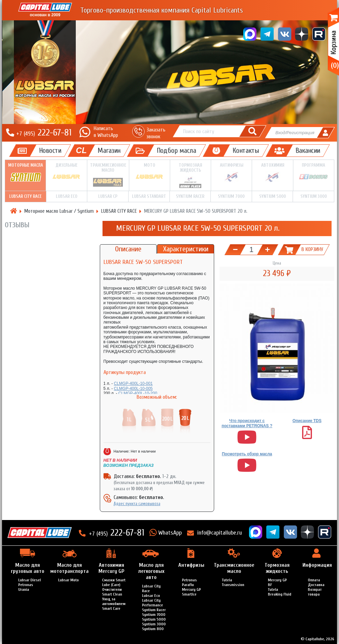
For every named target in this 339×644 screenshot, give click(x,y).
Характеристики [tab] (186, 249)
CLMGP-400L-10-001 (133, 383)
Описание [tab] (128, 249)
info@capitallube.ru (220, 533)
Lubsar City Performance (153, 603)
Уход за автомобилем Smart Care (114, 604)
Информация (317, 565)
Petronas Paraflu (189, 582)
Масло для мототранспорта (69, 568)
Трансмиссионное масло (108, 175)
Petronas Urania (26, 587)
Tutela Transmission (233, 582)
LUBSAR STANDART (149, 196)
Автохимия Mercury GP (111, 568)
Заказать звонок (156, 133)
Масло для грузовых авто (28, 568)
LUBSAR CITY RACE (25, 196)
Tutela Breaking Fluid (280, 592)
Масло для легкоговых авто (151, 571)
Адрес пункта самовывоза (137, 504)
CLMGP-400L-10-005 (133, 389)
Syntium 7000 (231, 196)
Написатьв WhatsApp (106, 132)
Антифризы (231, 173)
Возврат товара (315, 592)
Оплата (314, 580)
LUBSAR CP (108, 196)
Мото (150, 173)
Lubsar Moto (69, 580)
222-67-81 (44, 132)
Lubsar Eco (151, 596)
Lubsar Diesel (30, 580)
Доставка (316, 585)
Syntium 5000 (273, 196)
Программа (314, 173)
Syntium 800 (153, 629)
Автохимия (272, 173)
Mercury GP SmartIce (191, 592)
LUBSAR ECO (67, 196)
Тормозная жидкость (190, 175)
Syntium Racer (190, 196)
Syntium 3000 (314, 196)
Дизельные (66, 173)
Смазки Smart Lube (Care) (114, 582)
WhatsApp (170, 533)
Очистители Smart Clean (112, 592)
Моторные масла (25, 173)
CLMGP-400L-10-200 (138, 393)
